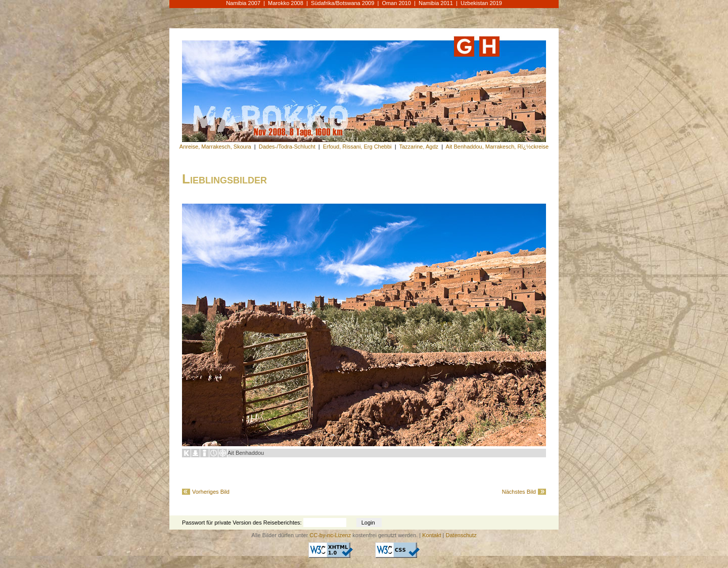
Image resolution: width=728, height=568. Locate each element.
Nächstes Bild (519, 492)
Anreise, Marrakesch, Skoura (215, 147)
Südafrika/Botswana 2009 (343, 3)
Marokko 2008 (286, 3)
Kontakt (431, 535)
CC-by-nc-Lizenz (330, 535)
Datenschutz (461, 535)
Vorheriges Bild (211, 492)
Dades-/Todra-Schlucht (287, 147)
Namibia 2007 (243, 3)
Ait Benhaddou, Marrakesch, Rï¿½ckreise (497, 147)
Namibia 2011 (436, 3)
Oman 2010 (396, 3)
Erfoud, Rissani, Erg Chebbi (357, 147)
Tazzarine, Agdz (419, 147)
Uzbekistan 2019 (481, 3)
